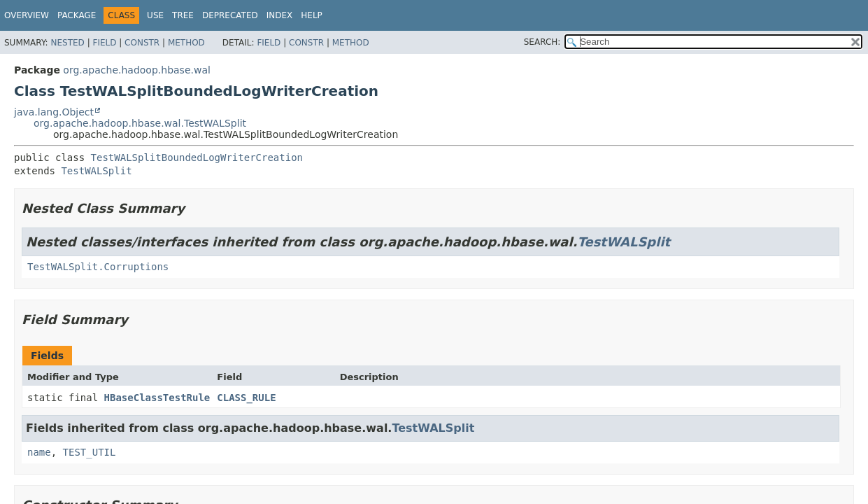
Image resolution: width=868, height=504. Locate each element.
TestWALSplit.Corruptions (98, 267)
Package (77, 15)
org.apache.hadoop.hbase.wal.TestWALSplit (140, 123)
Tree (183, 15)
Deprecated (230, 15)
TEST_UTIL (90, 452)
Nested (67, 43)
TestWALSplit (96, 171)
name (39, 452)
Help (312, 15)
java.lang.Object (54, 112)
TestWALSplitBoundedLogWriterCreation (197, 157)
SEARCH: (542, 42)
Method (186, 43)
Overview (27, 15)
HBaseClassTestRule (157, 398)
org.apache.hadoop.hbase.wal (137, 70)
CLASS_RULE (246, 398)
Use (155, 15)
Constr (142, 43)
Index (280, 15)
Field (104, 43)
